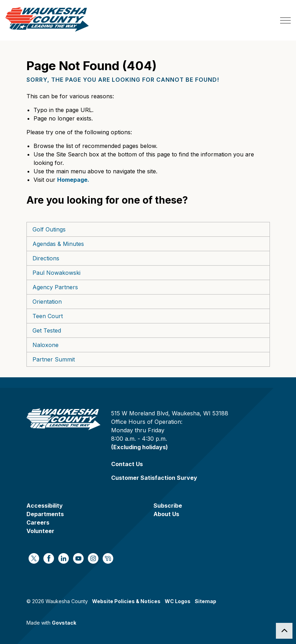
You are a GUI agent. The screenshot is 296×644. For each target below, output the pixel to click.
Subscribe (168, 506)
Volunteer (40, 531)
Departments (45, 514)
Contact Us (127, 464)
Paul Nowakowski (56, 273)
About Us (166, 514)
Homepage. (73, 180)
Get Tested (47, 330)
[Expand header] (285, 20)
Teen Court (48, 316)
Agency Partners (55, 287)
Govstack (64, 623)
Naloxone (46, 345)
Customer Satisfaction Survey (154, 478)
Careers (38, 522)
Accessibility (45, 506)
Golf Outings (49, 229)
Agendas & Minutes (58, 244)
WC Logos (178, 601)
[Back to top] (284, 631)
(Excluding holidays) (140, 447)
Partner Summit (54, 359)
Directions (46, 258)
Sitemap (206, 601)
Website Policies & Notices (126, 601)
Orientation (47, 302)
